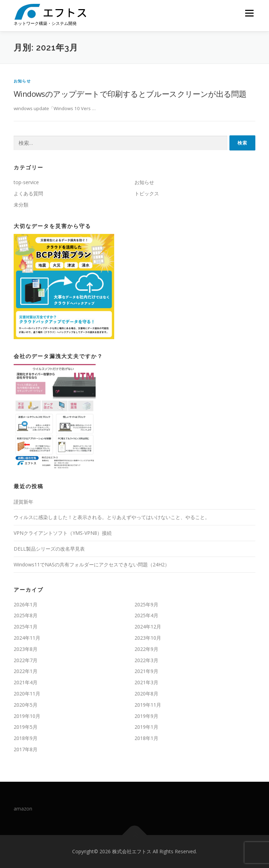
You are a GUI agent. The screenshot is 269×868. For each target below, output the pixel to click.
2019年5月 (26, 727)
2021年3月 (146, 682)
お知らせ (22, 81)
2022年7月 (26, 660)
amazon (23, 809)
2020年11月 (27, 694)
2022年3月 (146, 660)
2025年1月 (26, 627)
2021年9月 (146, 671)
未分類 (21, 205)
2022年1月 (26, 671)
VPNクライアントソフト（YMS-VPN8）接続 (63, 533)
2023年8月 (26, 649)
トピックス (147, 193)
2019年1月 (146, 727)
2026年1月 (26, 604)
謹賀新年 (23, 502)
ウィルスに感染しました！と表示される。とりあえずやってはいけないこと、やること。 (112, 517)
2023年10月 (148, 638)
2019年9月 (146, 716)
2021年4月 (26, 682)
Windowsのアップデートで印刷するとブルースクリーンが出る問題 (130, 94)
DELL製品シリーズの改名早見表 (49, 549)
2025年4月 (146, 615)
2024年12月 (148, 627)
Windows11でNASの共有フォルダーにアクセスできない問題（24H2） (92, 564)
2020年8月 (146, 694)
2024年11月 (27, 638)
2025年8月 (26, 615)
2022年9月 (146, 649)
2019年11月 (148, 705)
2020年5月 (26, 705)
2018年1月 (146, 738)
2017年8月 (26, 749)
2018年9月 (26, 738)
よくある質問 (28, 193)
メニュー (249, 13)
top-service (26, 182)
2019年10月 (27, 716)
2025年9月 (146, 604)
